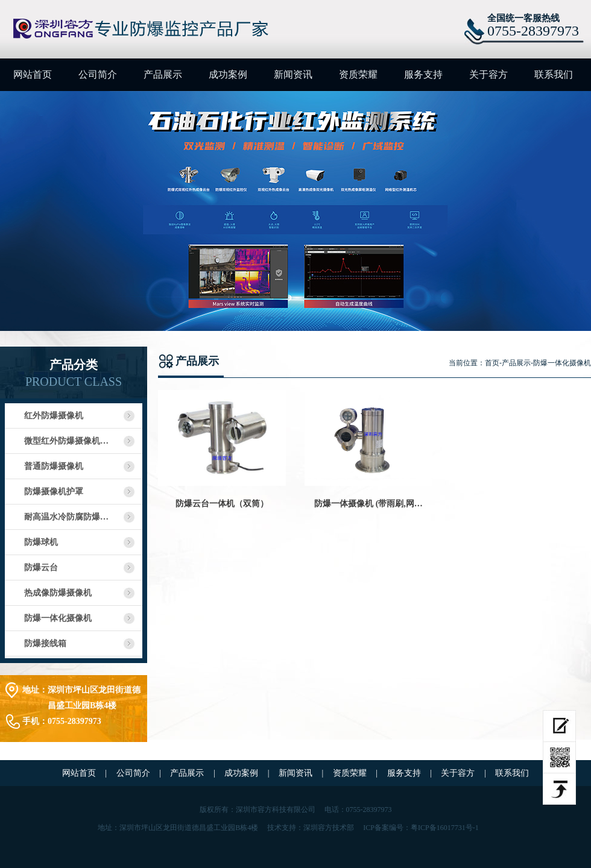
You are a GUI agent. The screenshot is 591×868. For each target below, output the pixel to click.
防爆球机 (41, 542)
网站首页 (33, 74)
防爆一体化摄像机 (58, 618)
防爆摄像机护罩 (54, 492)
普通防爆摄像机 (54, 466)
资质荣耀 (358, 74)
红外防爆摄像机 (54, 416)
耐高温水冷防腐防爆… (66, 517)
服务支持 (423, 74)
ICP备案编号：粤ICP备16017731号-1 (421, 828)
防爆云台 (41, 568)
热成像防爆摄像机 (58, 593)
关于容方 (488, 74)
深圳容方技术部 (329, 828)
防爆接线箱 (45, 643)
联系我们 (554, 74)
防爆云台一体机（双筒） (222, 504)
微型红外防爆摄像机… (66, 441)
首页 (492, 363)
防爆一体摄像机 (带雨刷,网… (368, 504)
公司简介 (98, 74)
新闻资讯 (293, 74)
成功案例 (228, 74)
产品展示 (163, 74)
